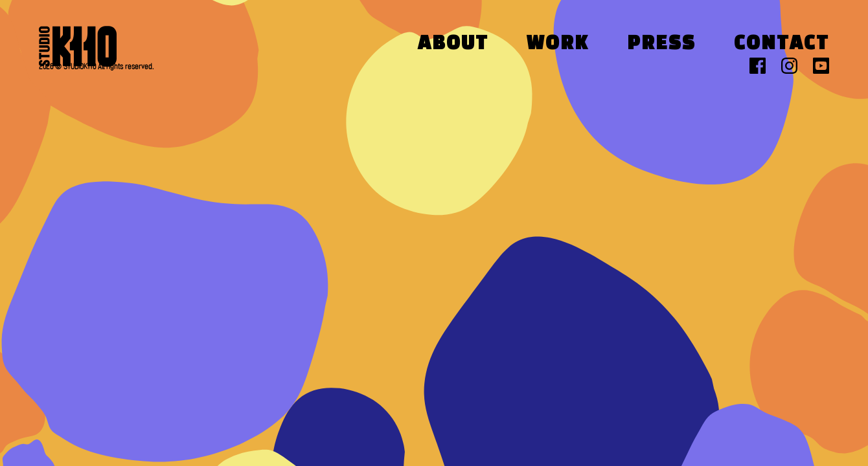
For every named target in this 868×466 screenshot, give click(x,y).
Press (661, 44)
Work (558, 44)
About (453, 44)
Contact (782, 44)
